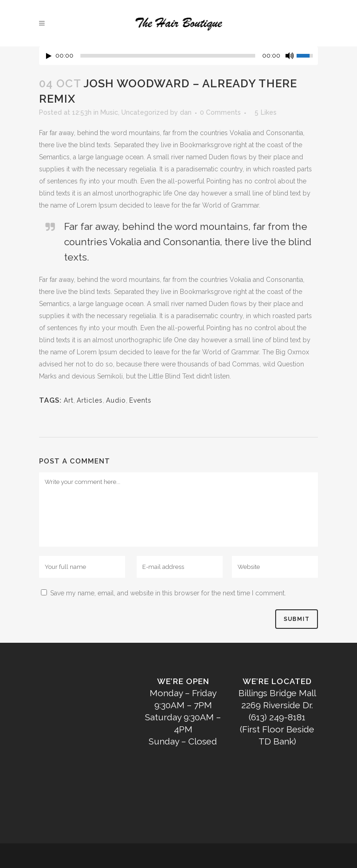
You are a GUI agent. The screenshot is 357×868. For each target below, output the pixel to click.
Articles (90, 400)
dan (186, 112)
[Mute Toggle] (290, 56)
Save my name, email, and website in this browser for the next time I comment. (168, 593)
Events (140, 400)
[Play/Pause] (49, 56)
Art (69, 400)
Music (109, 112)
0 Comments (220, 112)
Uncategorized (145, 112)
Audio (116, 400)
